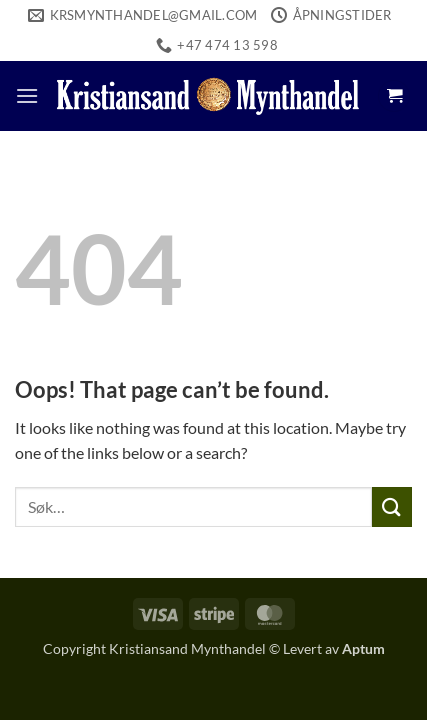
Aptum (363, 648)
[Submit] (392, 506)
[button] (27, 95)
